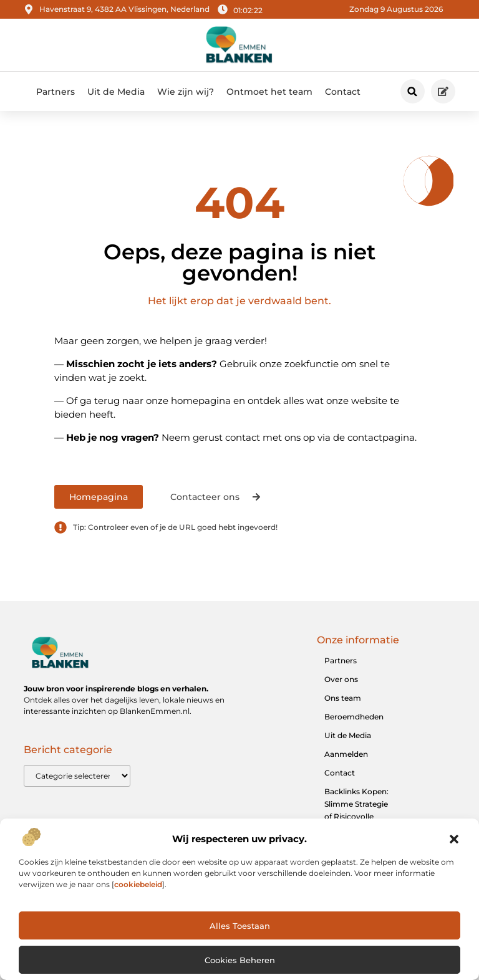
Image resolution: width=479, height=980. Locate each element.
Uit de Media (116, 92)
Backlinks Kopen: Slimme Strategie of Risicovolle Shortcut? (356, 810)
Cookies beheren (240, 960)
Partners (56, 92)
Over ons (341, 679)
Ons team (343, 698)
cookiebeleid (138, 884)
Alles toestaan (240, 926)
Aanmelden (346, 754)
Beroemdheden (354, 717)
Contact (343, 92)
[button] (454, 839)
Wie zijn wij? (186, 92)
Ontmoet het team (269, 92)
